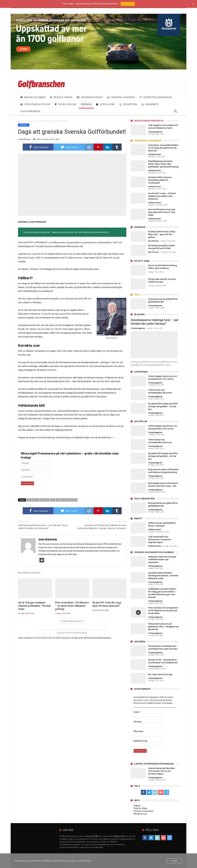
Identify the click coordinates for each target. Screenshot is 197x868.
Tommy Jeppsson (155, 132)
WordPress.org (140, 814)
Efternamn (138, 731)
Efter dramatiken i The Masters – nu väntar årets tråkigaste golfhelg (72, 606)
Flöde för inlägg (140, 808)
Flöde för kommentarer (144, 811)
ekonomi (44, 500)
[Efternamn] (36, 470)
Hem (20, 121)
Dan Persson (25, 139)
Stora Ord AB (92, 836)
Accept (174, 861)
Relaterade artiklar (29, 573)
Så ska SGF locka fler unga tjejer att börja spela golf (107, 604)
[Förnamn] (36, 463)
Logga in (137, 805)
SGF (52, 500)
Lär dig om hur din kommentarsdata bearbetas (91, 638)
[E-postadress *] (36, 477)
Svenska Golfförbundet (67, 500)
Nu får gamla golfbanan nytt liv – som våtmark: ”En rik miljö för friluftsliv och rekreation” (43, 525)
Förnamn (138, 722)
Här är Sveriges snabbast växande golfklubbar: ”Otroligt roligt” (34, 606)
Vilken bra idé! (128, 4)
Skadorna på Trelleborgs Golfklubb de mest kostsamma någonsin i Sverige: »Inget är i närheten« (101, 525)
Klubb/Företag (140, 741)
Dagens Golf (119, 836)
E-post (137, 712)
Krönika (28, 121)
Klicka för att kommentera (72, 633)
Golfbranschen (155, 154)
